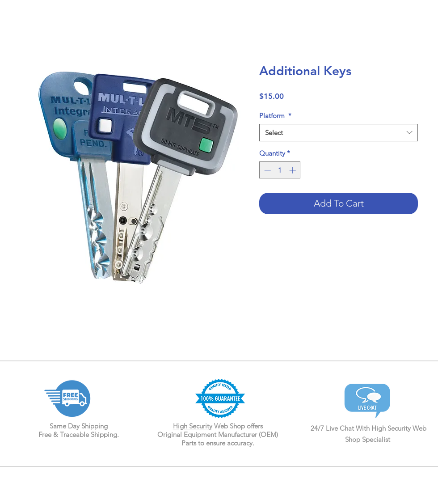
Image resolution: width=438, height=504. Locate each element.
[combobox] (339, 133)
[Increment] (293, 170)
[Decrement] (267, 170)
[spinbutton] (280, 170)
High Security (193, 426)
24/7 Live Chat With (341, 428)
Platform (275, 116)
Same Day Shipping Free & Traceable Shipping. (79, 430)
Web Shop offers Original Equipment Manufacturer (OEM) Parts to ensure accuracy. (218, 434)
